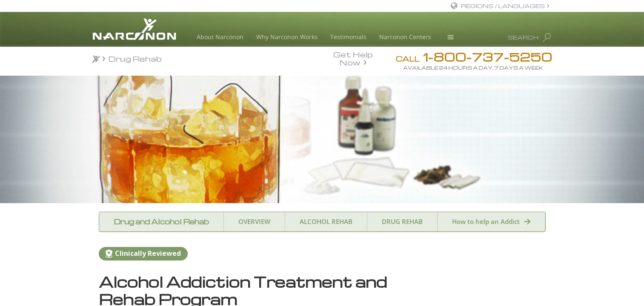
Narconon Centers (405, 37)
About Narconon (220, 37)
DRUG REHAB (402, 221)
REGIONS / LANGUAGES (503, 6)
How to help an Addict (486, 221)
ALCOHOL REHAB (326, 221)
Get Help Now (353, 58)
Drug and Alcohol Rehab (161, 222)
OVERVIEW (254, 221)
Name (423, 293)
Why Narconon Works (287, 37)
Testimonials (348, 37)
